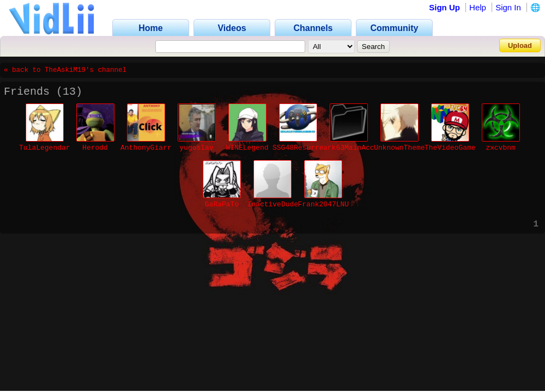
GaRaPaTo (222, 204)
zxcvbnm (501, 148)
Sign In (508, 7)
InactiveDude (273, 204)
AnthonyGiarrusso (155, 148)
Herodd (95, 148)
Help (478, 7)
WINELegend (247, 148)
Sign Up (444, 7)
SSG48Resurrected (307, 148)
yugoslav (196, 148)
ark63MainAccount (357, 148)
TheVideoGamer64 (456, 148)
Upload (520, 45)
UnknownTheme (399, 148)
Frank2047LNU (324, 204)
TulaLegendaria (49, 148)
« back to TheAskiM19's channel (65, 70)
